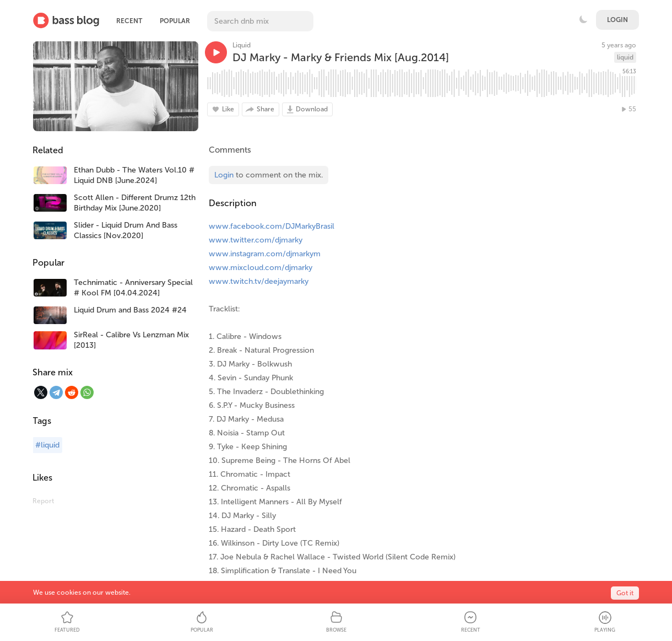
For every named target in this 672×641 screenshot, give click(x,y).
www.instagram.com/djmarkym (265, 254)
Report (43, 501)
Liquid (242, 45)
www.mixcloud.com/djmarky (261, 268)
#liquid (47, 445)
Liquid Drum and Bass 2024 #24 (130, 310)
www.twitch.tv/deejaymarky (259, 281)
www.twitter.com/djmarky (256, 240)
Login (617, 20)
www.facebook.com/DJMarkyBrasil (272, 226)
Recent (129, 21)
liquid (625, 57)
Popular (175, 21)
